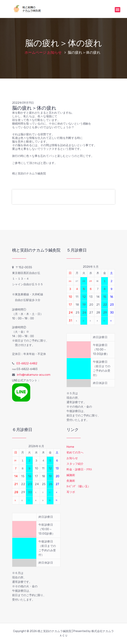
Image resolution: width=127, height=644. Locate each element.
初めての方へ (75, 453)
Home (70, 447)
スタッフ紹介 (75, 464)
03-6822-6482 (27, 363)
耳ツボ (71, 492)
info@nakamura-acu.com (34, 375)
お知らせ (54, 52)
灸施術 (71, 481)
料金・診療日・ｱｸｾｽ (79, 469)
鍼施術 (71, 475)
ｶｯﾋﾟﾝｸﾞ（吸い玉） (79, 486)
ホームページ (35, 52)
